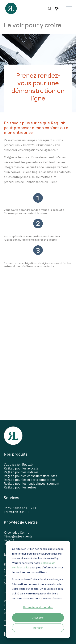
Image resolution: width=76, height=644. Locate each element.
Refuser (38, 628)
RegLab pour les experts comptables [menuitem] (30, 480)
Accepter (38, 618)
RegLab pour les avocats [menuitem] (21, 468)
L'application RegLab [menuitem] (18, 465)
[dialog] (38, 589)
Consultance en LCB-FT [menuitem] (20, 508)
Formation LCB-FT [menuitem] (16, 512)
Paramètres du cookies (38, 607)
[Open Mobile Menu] (69, 9)
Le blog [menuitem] (9, 540)
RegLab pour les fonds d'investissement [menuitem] (32, 484)
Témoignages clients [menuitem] (18, 536)
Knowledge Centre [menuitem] (17, 533)
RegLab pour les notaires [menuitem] (21, 472)
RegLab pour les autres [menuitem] (20, 487)
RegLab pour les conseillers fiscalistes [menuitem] (30, 476)
